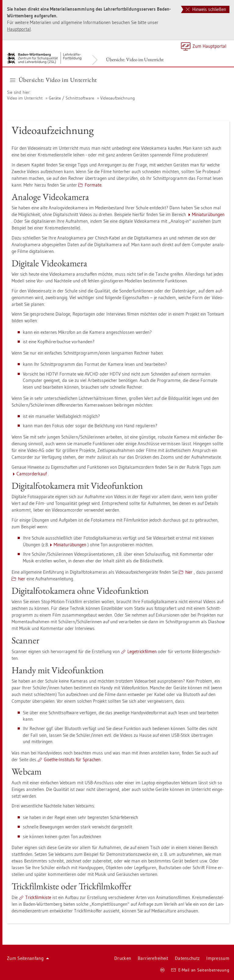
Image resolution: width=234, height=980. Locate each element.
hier (189, 572)
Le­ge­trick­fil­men (142, 651)
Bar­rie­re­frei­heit (153, 958)
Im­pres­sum (218, 958)
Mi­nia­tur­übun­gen (208, 214)
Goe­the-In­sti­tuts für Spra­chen (72, 759)
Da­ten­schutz (187, 958)
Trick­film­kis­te (38, 897)
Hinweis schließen (206, 9)
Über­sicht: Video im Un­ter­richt (135, 60)
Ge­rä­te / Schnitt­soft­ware (71, 98)
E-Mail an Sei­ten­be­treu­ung (200, 970)
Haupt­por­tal (19, 29)
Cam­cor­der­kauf (32, 474)
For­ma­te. (94, 185)
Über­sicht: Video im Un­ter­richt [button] (53, 80)
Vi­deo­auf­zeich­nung (118, 98)
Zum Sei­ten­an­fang (28, 958)
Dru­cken (123, 958)
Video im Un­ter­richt (25, 98)
